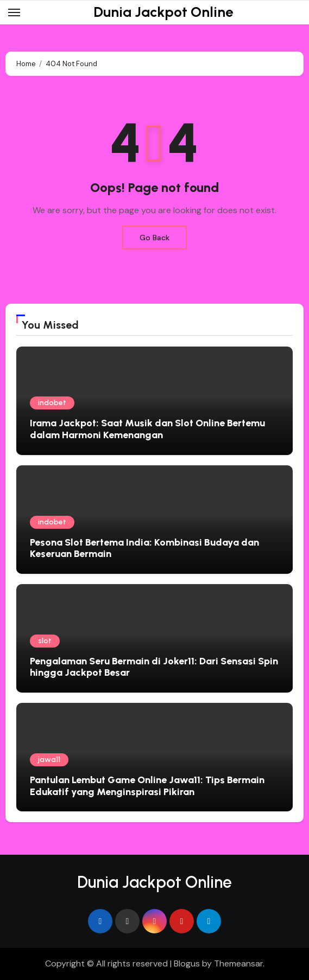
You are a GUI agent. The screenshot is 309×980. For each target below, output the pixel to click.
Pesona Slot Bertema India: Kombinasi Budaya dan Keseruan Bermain (144, 548)
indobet (52, 403)
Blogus (187, 963)
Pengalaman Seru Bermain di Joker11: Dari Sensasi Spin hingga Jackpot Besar (154, 667)
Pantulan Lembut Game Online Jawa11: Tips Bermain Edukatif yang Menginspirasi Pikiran (147, 786)
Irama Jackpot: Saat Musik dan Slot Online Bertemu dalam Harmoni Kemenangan (147, 429)
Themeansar (238, 963)
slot (45, 641)
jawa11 (49, 760)
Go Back (154, 238)
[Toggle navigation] (14, 12)
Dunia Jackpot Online (163, 12)
